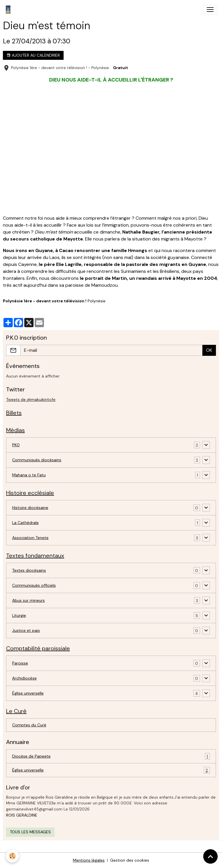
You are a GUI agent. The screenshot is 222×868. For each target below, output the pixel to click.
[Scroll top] (210, 856)
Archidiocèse (24, 678)
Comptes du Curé (29, 725)
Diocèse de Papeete (111, 756)
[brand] (9, 10)
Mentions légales (89, 860)
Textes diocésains (29, 570)
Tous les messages (30, 832)
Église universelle (28, 693)
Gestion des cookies (130, 860)
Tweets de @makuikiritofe (31, 399)
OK (209, 350)
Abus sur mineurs (28, 600)
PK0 (16, 445)
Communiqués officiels (34, 585)
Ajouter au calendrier (33, 55)
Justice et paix (26, 630)
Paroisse (20, 663)
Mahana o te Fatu (29, 475)
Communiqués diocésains (37, 460)
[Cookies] (12, 856)
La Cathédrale (25, 523)
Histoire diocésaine (30, 508)
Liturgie (19, 615)
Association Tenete (30, 538)
